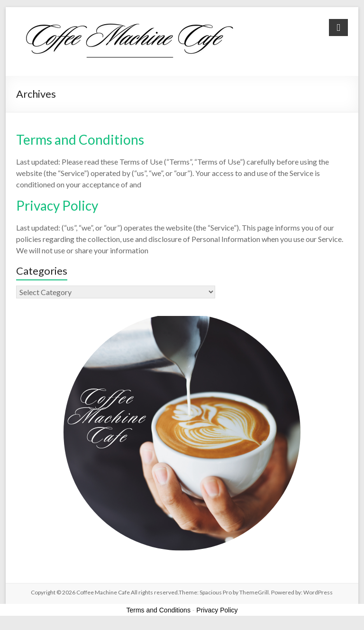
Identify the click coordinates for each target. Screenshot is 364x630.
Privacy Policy (57, 205)
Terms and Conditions (80, 139)
